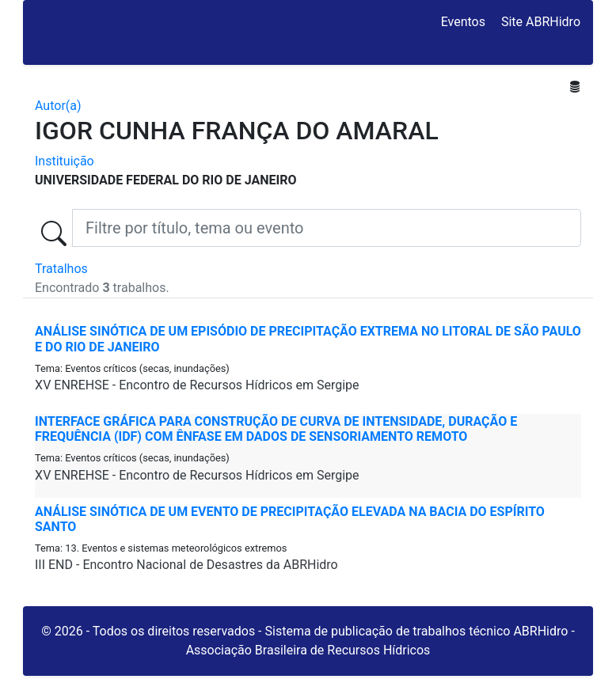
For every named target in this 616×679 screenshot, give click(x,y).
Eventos (463, 22)
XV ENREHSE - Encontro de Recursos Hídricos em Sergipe (197, 385)
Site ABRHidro (541, 22)
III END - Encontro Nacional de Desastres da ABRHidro (186, 565)
